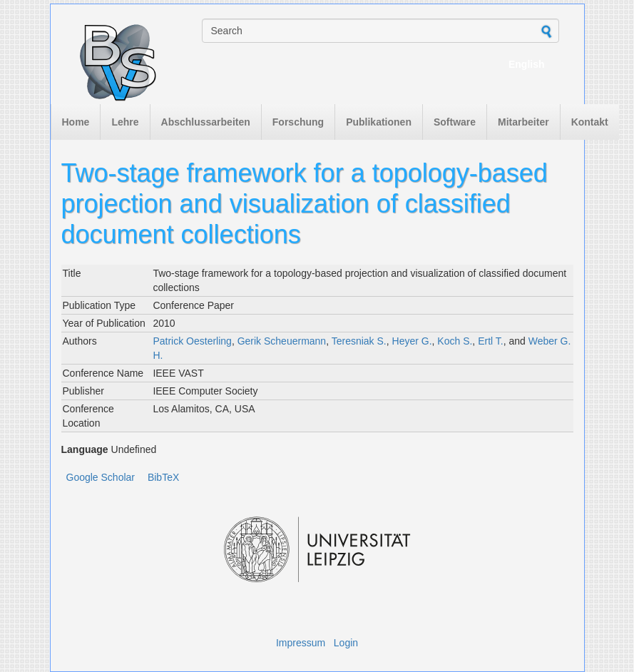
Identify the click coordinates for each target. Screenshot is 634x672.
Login (346, 643)
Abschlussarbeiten (206, 122)
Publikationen (379, 122)
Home (76, 122)
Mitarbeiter (523, 122)
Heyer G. (412, 341)
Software (455, 122)
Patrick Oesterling (192, 341)
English (527, 64)
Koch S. (455, 341)
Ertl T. (491, 341)
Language (85, 449)
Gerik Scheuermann (282, 341)
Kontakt (590, 122)
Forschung (298, 122)
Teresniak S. (359, 341)
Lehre (125, 122)
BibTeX (163, 477)
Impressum (301, 643)
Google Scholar (101, 477)
